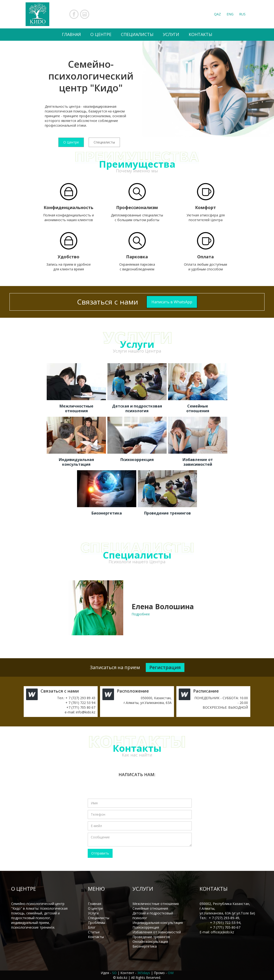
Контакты (96, 937)
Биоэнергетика (145, 946)
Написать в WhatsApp (172, 302)
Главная (95, 904)
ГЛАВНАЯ (71, 34)
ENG (230, 14)
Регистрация (165, 667)
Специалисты (104, 142)
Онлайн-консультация (150, 942)
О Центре (71, 142)
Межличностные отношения (156, 904)
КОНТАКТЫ (200, 34)
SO (114, 973)
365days (144, 973)
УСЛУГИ (171, 34)
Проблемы (96, 923)
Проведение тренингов (151, 937)
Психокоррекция (146, 927)
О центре (95, 908)
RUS (242, 14)
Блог (92, 927)
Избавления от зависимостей (157, 932)
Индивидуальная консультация (158, 923)
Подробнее (141, 614)
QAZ (217, 14)
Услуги (93, 913)
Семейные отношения (150, 908)
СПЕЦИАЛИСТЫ (137, 34)
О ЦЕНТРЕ (101, 34)
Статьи (94, 932)
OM (171, 973)
